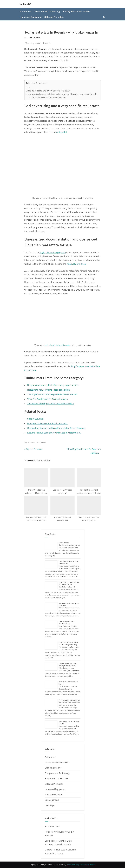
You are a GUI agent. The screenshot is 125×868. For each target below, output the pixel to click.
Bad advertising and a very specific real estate (49, 91)
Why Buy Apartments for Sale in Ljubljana (48, 399)
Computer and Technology (47, 11)
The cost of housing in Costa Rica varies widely (51, 404)
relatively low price (76, 264)
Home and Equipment (31, 17)
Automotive (25, 11)
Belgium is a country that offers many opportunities (53, 385)
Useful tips (50, 805)
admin (48, 43)
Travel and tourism (54, 795)
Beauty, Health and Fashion (77, 11)
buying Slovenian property (53, 252)
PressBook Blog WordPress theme (81, 865)
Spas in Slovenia (64, 543)
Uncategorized (52, 800)
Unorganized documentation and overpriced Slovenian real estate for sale (62, 94)
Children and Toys (53, 768)
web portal (61, 132)
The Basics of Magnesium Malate (69, 700)
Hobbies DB (25, 4)
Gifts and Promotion (54, 17)
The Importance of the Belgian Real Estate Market (52, 394)
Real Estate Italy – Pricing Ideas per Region (48, 390)
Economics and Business (57, 779)
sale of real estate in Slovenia (57, 345)
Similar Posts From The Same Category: (49, 97)
